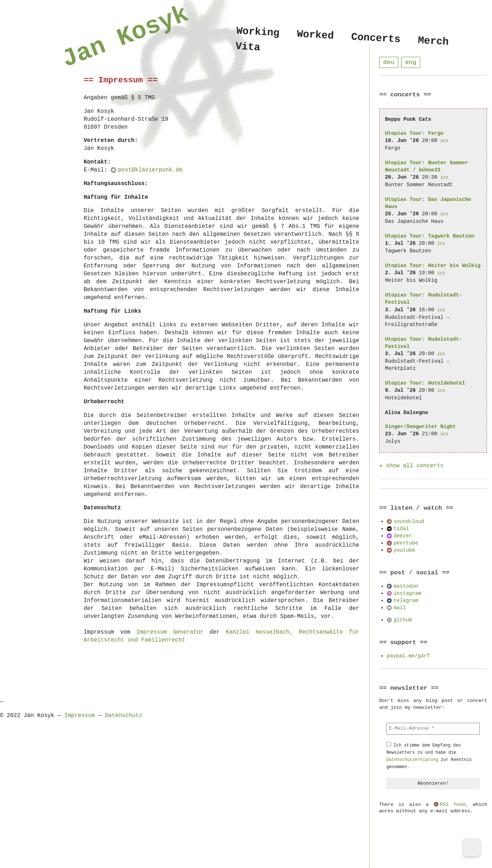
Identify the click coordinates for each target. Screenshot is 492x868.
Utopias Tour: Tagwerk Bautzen (430, 236)
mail (400, 608)
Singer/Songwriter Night (420, 427)
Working (258, 32)
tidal (401, 529)
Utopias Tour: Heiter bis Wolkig (433, 266)
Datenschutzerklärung (412, 760)
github (403, 620)
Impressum (80, 716)
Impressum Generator (170, 632)
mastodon (406, 586)
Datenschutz (124, 716)
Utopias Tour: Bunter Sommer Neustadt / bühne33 (427, 167)
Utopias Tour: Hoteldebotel (425, 383)
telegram (406, 601)
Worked (315, 35)
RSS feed (452, 805)
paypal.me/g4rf (408, 656)
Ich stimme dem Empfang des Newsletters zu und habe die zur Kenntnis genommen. (429, 756)
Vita (248, 48)
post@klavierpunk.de (150, 170)
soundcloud (409, 522)
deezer (403, 536)
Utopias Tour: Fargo (414, 134)
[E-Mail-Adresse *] (433, 729)
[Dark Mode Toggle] (472, 848)
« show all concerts (411, 466)
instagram (407, 594)
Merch (433, 41)
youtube (404, 550)
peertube (406, 543)
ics (444, 141)
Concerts (376, 38)
